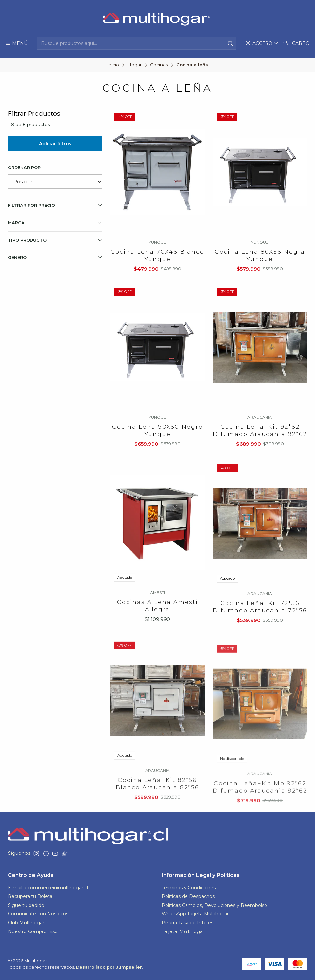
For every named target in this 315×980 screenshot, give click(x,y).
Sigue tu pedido (26, 905)
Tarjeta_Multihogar (183, 931)
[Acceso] (262, 43)
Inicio (113, 65)
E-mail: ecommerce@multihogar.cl (48, 888)
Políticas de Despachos (188, 896)
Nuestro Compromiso (33, 931)
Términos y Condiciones (189, 888)
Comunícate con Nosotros (38, 914)
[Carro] (296, 43)
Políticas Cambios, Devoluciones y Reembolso (214, 905)
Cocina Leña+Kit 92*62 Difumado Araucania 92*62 (260, 452)
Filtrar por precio (55, 205)
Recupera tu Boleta (30, 896)
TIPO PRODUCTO (55, 240)
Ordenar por (24, 168)
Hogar (135, 65)
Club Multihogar (26, 923)
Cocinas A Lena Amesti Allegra (157, 636)
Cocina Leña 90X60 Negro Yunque (157, 444)
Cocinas (159, 65)
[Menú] (16, 43)
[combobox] (136, 43)
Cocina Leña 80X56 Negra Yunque (260, 255)
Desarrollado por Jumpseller (109, 967)
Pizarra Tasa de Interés (187, 923)
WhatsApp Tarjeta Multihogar (195, 914)
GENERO (55, 257)
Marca (55, 223)
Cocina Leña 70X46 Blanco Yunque (157, 255)
